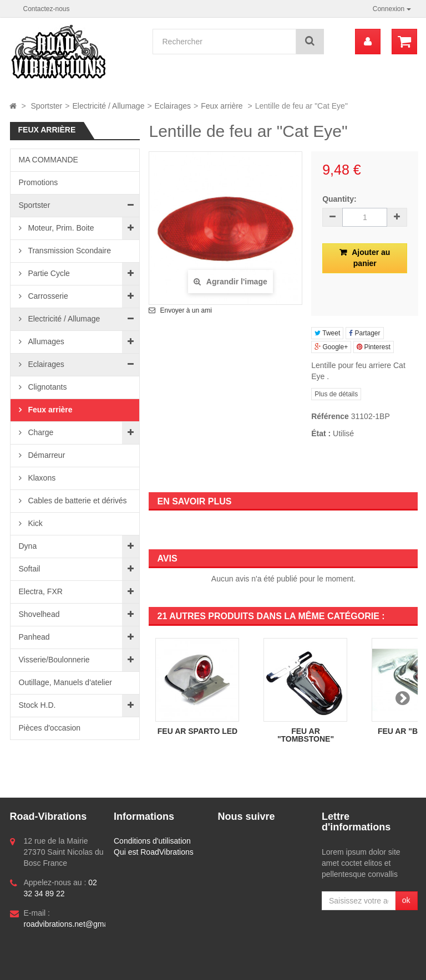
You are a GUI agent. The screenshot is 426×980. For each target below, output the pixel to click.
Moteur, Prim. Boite (60, 228)
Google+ (331, 347)
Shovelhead (39, 614)
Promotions (39, 182)
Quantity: (339, 199)
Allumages (45, 341)
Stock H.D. (37, 705)
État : (321, 433)
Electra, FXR (41, 591)
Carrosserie (47, 296)
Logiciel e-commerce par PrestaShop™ (86, 967)
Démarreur (46, 455)
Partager (364, 333)
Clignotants (47, 387)
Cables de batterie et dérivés (77, 501)
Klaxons (41, 478)
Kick (34, 523)
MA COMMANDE (49, 160)
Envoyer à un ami (186, 310)
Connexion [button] (392, 9)
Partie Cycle (48, 273)
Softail (30, 569)
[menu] (368, 42)
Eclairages (45, 364)
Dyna (28, 546)
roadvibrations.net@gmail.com (76, 924)
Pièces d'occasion (50, 728)
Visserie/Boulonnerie (54, 660)
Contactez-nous (47, 9)
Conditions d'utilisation (152, 841)
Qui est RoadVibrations (154, 852)
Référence (330, 416)
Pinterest (374, 347)
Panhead (34, 637)
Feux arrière (49, 410)
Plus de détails (336, 394)
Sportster (35, 205)
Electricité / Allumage (63, 319)
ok (406, 900)
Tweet (327, 333)
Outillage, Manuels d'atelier (65, 682)
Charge (40, 432)
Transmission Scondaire (69, 251)
